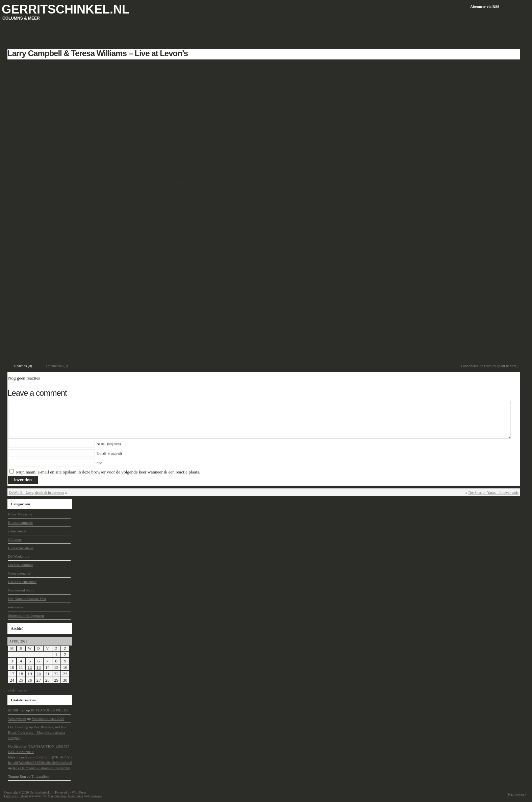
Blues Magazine (20, 514)
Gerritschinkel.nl (66, 9)
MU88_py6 (17, 710)
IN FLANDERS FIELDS (49, 710)
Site (99, 463)
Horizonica (75, 796)
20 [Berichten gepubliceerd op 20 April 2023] (39, 674)
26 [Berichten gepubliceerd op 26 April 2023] (30, 680)
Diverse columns (21, 565)
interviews (16, 607)
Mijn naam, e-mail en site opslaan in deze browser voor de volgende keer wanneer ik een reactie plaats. (108, 472)
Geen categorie (19, 573)
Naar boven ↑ (517, 794)
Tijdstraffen (40, 776)
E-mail (109, 453)
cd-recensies (17, 531)
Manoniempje (57, 796)
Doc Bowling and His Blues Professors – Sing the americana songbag (37, 732)
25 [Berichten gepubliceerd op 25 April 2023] (21, 680)
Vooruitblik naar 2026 (48, 719)
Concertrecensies (21, 548)
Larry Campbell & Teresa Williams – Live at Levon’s (98, 53)
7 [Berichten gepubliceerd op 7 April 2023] (47, 661)
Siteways (96, 796)
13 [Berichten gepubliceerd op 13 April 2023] (39, 667)
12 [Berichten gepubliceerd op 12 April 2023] (30, 667)
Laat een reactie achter (500, 348)
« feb (11, 690)
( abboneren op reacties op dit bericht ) (490, 366)
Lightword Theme (16, 796)
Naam (109, 444)
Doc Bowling (18, 727)
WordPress (79, 792)
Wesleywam (17, 719)
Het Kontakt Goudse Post (27, 599)
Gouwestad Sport (21, 590)
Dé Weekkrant (19, 556)
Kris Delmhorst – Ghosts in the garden (42, 768)
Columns (15, 539)
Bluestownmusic (55, 348)
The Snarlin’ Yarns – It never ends (493, 492)
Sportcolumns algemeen (26, 615)
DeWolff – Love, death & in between (37, 492)
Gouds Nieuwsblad (22, 582)
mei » (22, 690)
